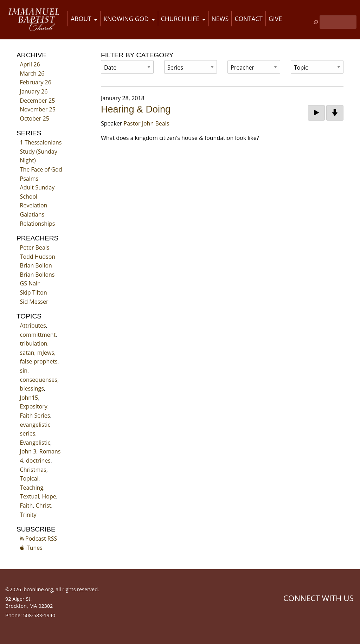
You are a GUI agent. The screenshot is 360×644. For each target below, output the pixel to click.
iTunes (31, 548)
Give (275, 19)
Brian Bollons (37, 275)
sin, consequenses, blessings (39, 379)
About (81, 19)
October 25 (35, 118)
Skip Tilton (34, 292)
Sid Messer (34, 302)
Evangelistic (35, 443)
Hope (49, 496)
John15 (29, 398)
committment (38, 335)
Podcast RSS (39, 539)
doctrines (38, 461)
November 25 (38, 109)
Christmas (33, 470)
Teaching (32, 488)
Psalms (29, 179)
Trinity (28, 515)
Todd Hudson (38, 257)
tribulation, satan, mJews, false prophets (39, 352)
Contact (249, 19)
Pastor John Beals (147, 123)
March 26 (32, 73)
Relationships (38, 224)
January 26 (34, 91)
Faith (27, 505)
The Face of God (41, 169)
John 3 (28, 451)
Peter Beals (35, 247)
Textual (30, 496)
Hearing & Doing (136, 109)
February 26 (36, 82)
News (220, 19)
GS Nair (30, 283)
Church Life (180, 19)
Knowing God (126, 19)
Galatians (32, 214)
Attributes (33, 326)
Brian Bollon (36, 265)
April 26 (30, 64)
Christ (44, 505)
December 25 (38, 101)
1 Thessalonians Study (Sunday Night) (41, 151)
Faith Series (35, 416)
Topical (29, 478)
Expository (34, 406)
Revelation (34, 205)
